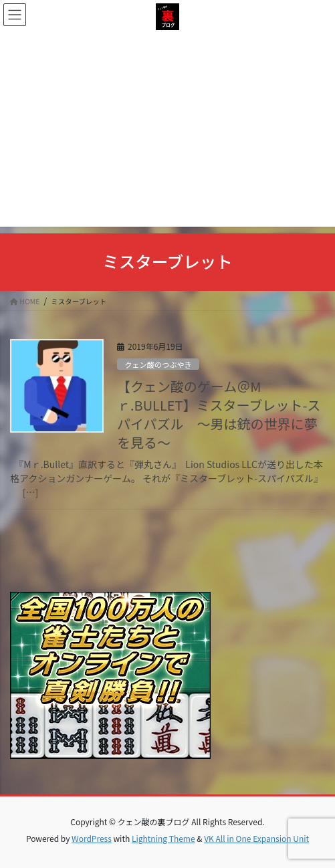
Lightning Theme (163, 838)
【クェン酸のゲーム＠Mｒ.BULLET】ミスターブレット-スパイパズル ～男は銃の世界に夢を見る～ (219, 414)
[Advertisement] (167, 133)
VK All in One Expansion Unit (256, 838)
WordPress (92, 838)
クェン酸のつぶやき (158, 364)
